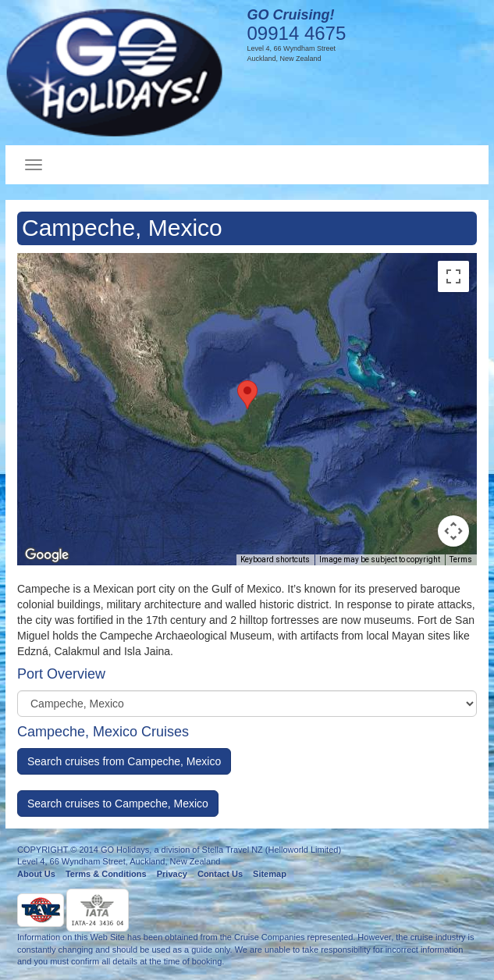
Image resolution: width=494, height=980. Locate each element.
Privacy (172, 874)
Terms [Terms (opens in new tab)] (461, 559)
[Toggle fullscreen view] (453, 276)
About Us (36, 874)
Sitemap (270, 874)
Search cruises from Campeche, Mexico (124, 761)
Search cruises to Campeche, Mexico (118, 804)
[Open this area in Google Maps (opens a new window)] (47, 555)
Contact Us (220, 874)
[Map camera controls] (453, 531)
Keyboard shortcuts (275, 559)
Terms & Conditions (106, 874)
